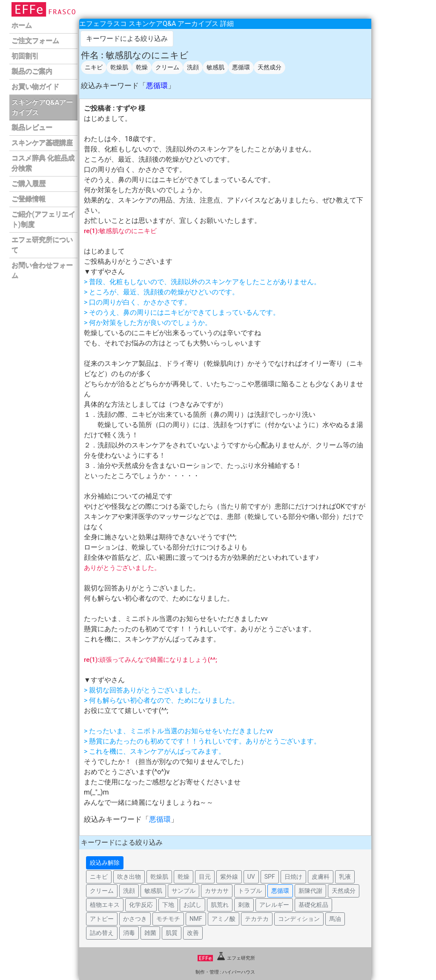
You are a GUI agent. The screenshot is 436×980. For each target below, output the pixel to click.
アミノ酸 (224, 919)
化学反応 (141, 905)
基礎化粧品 (313, 905)
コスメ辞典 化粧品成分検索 (43, 164)
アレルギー (274, 905)
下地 (168, 905)
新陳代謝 (310, 891)
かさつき (135, 919)
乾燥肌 (119, 67)
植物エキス (105, 905)
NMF (196, 919)
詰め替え (102, 933)
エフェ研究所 (226, 958)
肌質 (172, 933)
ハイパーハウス (239, 972)
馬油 (335, 919)
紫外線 (229, 877)
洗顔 (193, 67)
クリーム (167, 67)
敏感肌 (215, 67)
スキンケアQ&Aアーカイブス (42, 107)
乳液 (345, 877)
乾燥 (142, 67)
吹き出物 (129, 877)
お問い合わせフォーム (42, 271)
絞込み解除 (105, 863)
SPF (270, 877)
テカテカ (257, 919)
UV (251, 877)
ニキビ (94, 67)
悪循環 (241, 67)
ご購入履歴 (29, 184)
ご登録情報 (29, 199)
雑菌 (150, 933)
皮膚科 (321, 877)
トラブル (250, 891)
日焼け (293, 877)
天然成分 (270, 67)
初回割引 (25, 56)
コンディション (299, 919)
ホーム (22, 26)
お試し (192, 905)
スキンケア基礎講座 (42, 143)
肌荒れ (220, 905)
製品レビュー (32, 128)
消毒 (129, 933)
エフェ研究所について (42, 245)
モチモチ (168, 919)
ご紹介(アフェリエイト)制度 (43, 220)
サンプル (184, 891)
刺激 (244, 905)
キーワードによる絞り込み (127, 38)
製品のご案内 (32, 72)
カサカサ (217, 891)
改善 (193, 933)
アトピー (102, 919)
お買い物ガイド (35, 87)
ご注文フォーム (35, 41)
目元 (205, 877)
